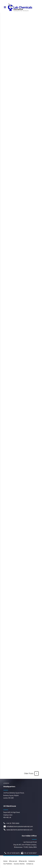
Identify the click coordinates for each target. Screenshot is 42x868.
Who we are (13, 861)
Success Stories (19, 864)
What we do (23, 861)
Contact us (30, 864)
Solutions (32, 861)
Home (5, 861)
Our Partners (8, 864)
